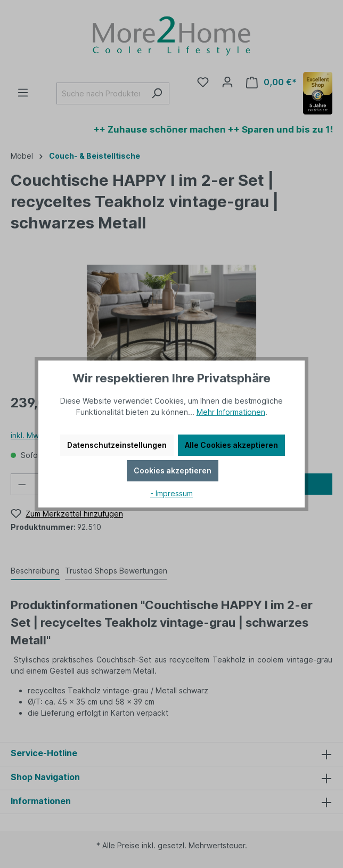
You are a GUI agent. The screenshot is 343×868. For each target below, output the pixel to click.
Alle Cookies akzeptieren (231, 445)
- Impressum (171, 493)
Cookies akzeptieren (173, 470)
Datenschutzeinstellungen (117, 445)
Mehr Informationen (231, 412)
